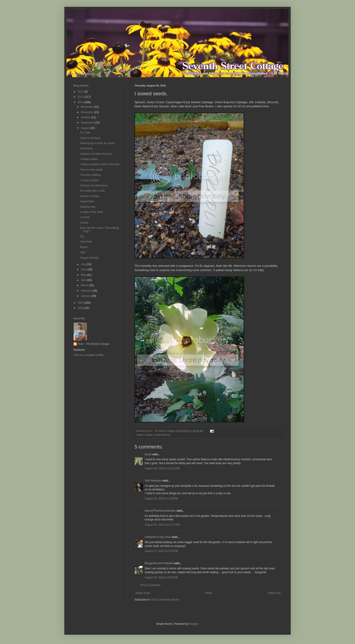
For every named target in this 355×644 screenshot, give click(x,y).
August (85, 128)
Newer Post (143, 593)
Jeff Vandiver (153, 481)
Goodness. (87, 148)
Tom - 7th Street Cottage (94, 344)
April (84, 280)
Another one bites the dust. (96, 154)
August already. (90, 258)
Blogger (194, 624)
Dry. (83, 236)
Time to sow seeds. (92, 170)
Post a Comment (150, 585)
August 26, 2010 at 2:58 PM (161, 499)
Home (209, 593)
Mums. (84, 247)
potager (149, 435)
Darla (148, 454)
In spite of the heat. (92, 212)
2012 (81, 92)
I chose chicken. (90, 180)
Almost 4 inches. (90, 196)
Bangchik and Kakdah (159, 563)
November (88, 112)
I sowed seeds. (89, 159)
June (84, 270)
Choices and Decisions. (94, 186)
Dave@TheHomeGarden (160, 511)
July (84, 264)
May (84, 275)
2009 (81, 303)
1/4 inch (85, 217)
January (86, 296)
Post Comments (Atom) (165, 600)
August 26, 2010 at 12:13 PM (162, 468)
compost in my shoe (158, 537)
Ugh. (83, 252)
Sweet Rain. (88, 201)
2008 (81, 308)
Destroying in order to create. (98, 143)
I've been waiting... (91, 175)
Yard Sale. (86, 242)
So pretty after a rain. (93, 191)
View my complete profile (88, 355)
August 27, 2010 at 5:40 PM (161, 551)
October (86, 117)
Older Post (274, 593)
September (88, 123)
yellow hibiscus (163, 435)
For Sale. (86, 133)
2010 (81, 102)
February (87, 291)
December (88, 107)
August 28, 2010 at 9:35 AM (161, 577)
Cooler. (84, 223)
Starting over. (88, 207)
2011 (81, 97)
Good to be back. (90, 138)
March (85, 285)
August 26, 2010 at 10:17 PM (162, 525)
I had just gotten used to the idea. (100, 164)
